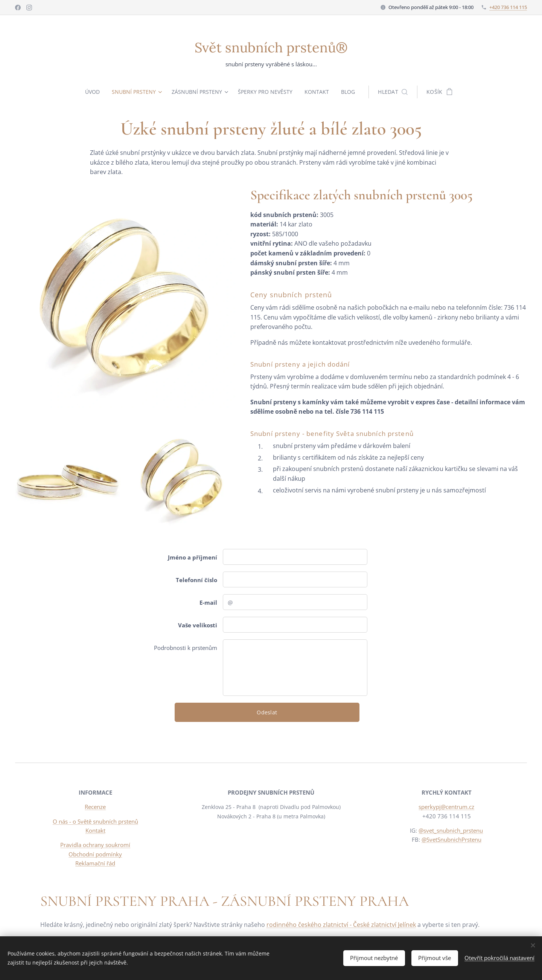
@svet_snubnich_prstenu (451, 830)
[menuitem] (92, 92)
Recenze (95, 807)
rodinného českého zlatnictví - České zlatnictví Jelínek (341, 925)
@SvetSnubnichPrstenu (451, 839)
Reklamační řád (95, 863)
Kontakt (95, 830)
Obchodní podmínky (95, 854)
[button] (396, 92)
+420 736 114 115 (508, 7)
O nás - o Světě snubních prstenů (95, 821)
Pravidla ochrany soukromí (95, 845)
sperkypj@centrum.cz (447, 807)
